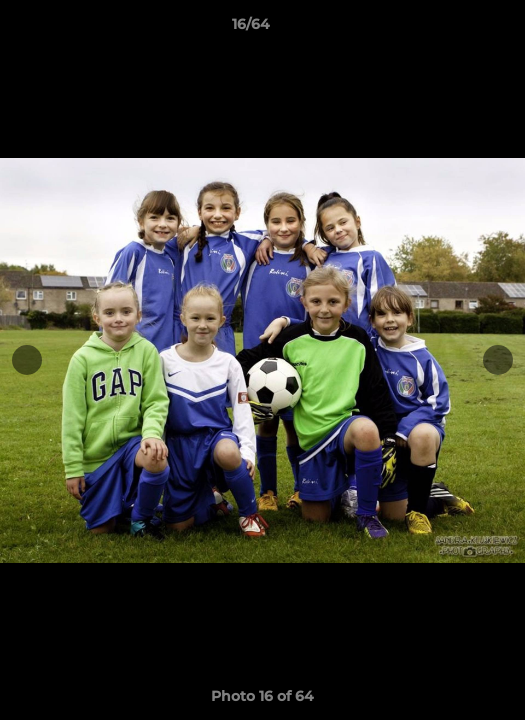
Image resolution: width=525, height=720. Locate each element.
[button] (453, 29)
